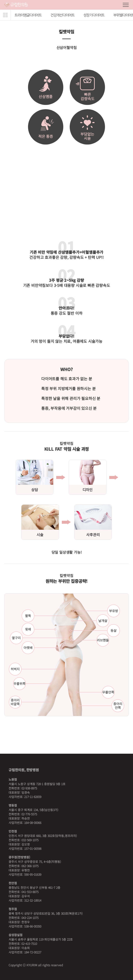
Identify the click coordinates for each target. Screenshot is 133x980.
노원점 (13, 779)
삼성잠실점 (16, 935)
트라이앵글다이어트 (28, 15)
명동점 (13, 805)
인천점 (13, 831)
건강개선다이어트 (62, 15)
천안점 (13, 883)
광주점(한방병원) (19, 857)
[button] (5, 15)
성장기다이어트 (94, 15)
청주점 (13, 909)
